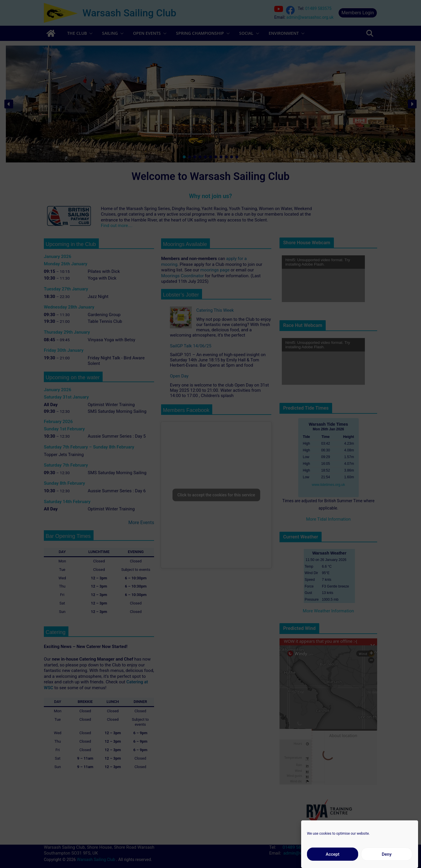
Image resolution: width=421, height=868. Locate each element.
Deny (387, 854)
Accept (333, 854)
